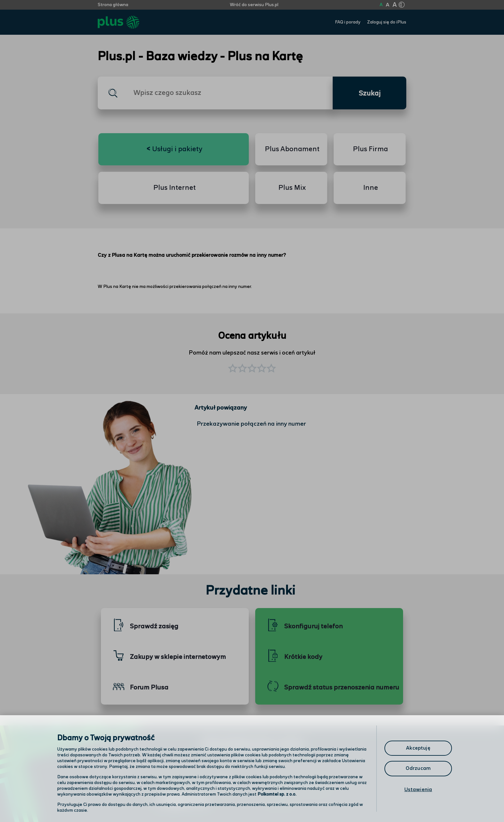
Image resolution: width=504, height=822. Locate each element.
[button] (271, 369)
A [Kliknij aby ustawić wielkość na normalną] (381, 5)
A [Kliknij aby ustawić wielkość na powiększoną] (387, 5)
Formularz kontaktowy (298, 785)
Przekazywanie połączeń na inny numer (251, 424)
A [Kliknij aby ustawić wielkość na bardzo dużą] (395, 5)
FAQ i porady (348, 22)
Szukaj (370, 94)
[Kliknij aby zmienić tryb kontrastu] (401, 5)
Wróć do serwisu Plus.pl (254, 5)
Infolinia (280, 801)
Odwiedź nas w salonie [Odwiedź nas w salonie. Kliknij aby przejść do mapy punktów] (193, 784)
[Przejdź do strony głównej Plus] (118, 22)
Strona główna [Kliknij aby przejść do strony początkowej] (113, 5)
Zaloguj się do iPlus (387, 22)
